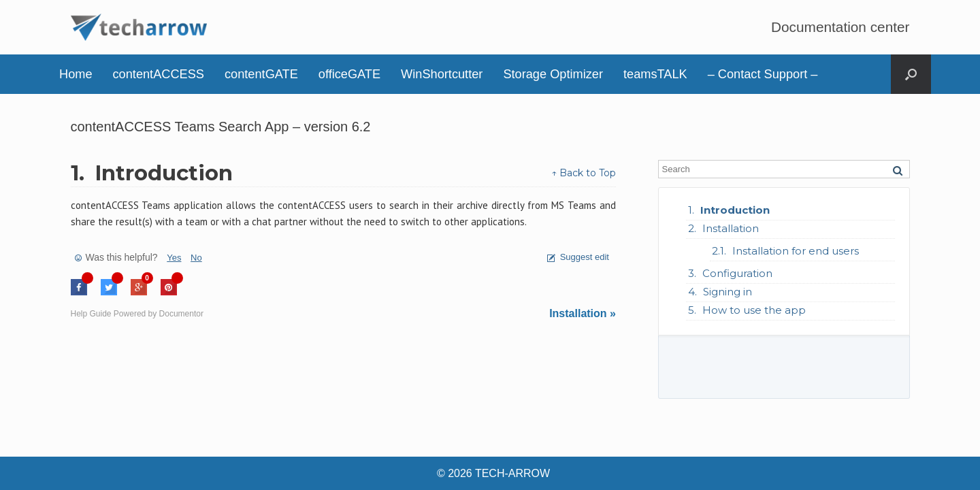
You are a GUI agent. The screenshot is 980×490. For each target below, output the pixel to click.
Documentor (181, 314)
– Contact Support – (763, 74)
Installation (731, 228)
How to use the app (754, 310)
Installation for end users (796, 251)
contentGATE (261, 74)
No (196, 258)
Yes (174, 258)
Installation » (583, 313)
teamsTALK (655, 74)
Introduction (735, 210)
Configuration (737, 273)
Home (76, 74)
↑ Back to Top (584, 173)
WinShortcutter (442, 74)
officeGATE (349, 74)
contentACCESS (159, 74)
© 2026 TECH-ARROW (493, 473)
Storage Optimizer (553, 74)
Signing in (728, 292)
